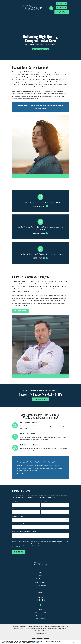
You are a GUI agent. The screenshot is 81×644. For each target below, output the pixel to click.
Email (43, 509)
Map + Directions (40, 618)
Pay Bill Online (62, 4)
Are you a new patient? (18, 516)
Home (40, 576)
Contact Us (40, 592)
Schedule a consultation (40, 49)
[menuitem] (34, 638)
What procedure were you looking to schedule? (25, 531)
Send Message (18, 552)
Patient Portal (62, 7)
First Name (15, 501)
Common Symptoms (40, 586)
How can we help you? (18, 524)
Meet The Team (40, 579)
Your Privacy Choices (41, 635)
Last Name (44, 501)
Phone (14, 509)
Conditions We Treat (41, 399)
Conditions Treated (40, 582)
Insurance (40, 589)
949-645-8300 (40, 600)
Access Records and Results (62, 12)
